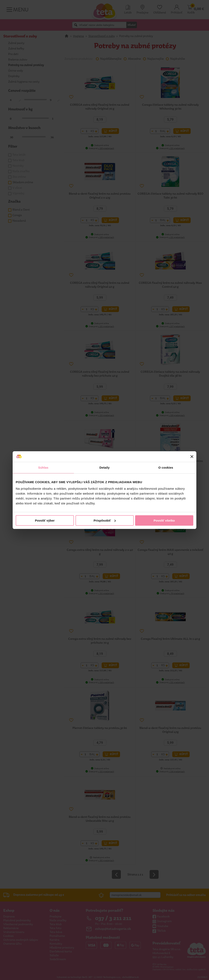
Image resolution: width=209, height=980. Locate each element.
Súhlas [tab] (43, 468)
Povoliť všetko (164, 520)
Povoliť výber (45, 520)
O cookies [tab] (166, 468)
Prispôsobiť (105, 520)
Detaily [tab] (104, 468)
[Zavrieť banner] (192, 457)
